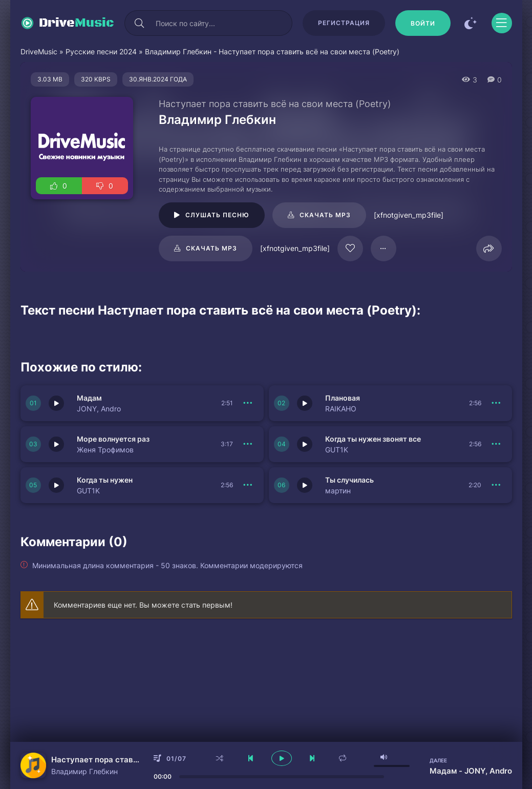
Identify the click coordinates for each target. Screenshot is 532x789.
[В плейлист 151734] (497, 485)
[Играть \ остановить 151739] (56, 403)
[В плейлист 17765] (384, 248)
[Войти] (423, 23)
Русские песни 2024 (101, 51)
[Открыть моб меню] (502, 23)
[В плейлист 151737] (248, 444)
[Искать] (140, 23)
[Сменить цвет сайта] (471, 23)
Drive (77, 23)
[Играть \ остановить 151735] (56, 485)
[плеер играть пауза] (282, 758)
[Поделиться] (489, 248)
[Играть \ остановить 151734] (305, 485)
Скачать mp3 (325, 215)
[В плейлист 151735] (248, 485)
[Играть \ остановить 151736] (305, 444)
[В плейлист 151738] (497, 403)
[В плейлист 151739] (248, 403)
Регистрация (344, 23)
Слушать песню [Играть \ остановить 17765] (217, 215)
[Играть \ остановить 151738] (305, 403)
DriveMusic (39, 51)
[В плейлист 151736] (497, 444)
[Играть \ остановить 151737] (56, 444)
